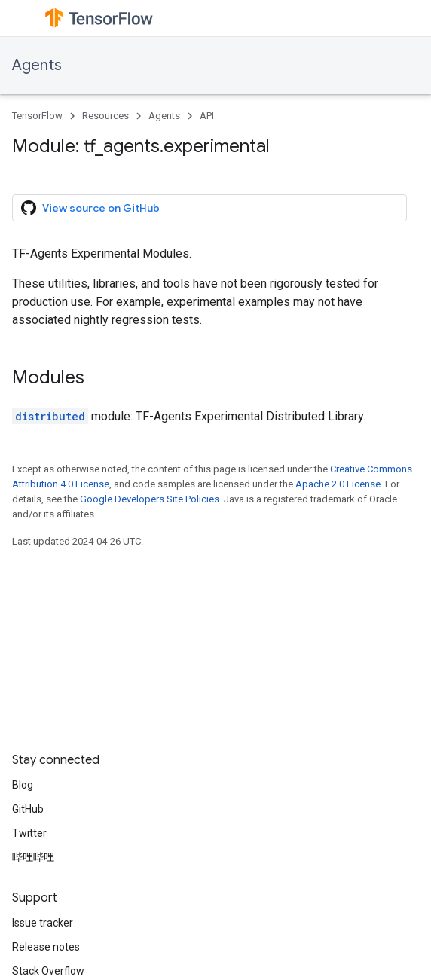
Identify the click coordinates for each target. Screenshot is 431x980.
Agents (37, 65)
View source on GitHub (90, 208)
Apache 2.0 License (338, 484)
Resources (105, 116)
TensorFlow (37, 116)
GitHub (28, 809)
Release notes (46, 947)
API (207, 116)
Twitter (29, 833)
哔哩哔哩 (33, 857)
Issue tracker (43, 923)
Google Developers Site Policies (150, 499)
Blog (23, 785)
